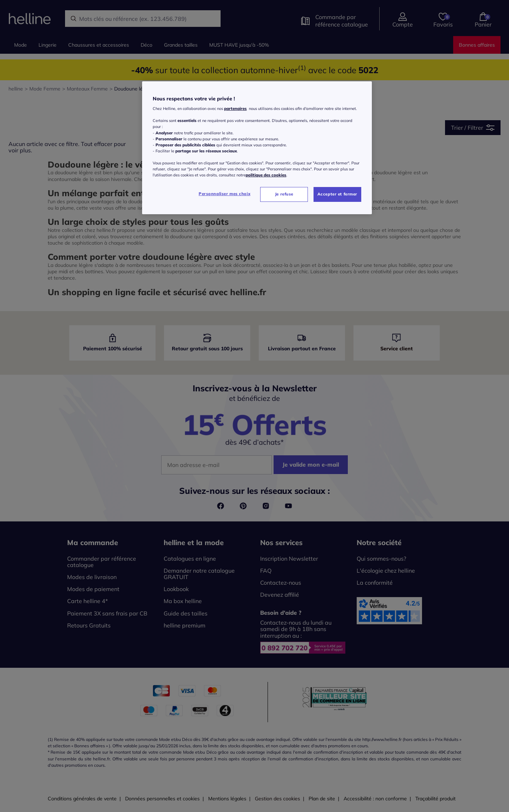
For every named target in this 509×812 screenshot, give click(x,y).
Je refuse (284, 194)
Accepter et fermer (337, 194)
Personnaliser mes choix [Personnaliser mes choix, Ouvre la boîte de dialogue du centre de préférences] (224, 194)
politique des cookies (266, 175)
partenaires (235, 109)
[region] (257, 148)
